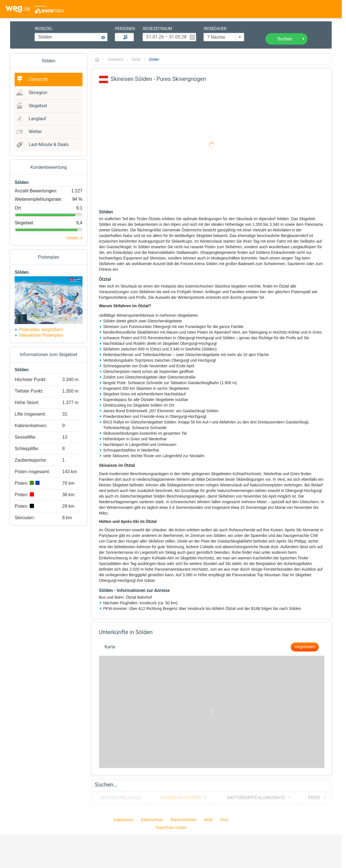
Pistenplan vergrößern (41, 330)
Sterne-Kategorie (180, 798)
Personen (125, 29)
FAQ (224, 820)
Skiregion (38, 93)
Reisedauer (215, 29)
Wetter (35, 132)
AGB (208, 820)
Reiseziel (44, 29)
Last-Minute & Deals (49, 145)
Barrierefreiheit (184, 820)
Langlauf (37, 119)
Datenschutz (152, 820)
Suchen (285, 39)
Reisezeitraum (157, 29)
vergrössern (305, 647)
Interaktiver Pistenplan (41, 335)
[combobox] (224, 37)
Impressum (123, 820)
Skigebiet (38, 106)
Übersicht (38, 79)
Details (73, 238)
